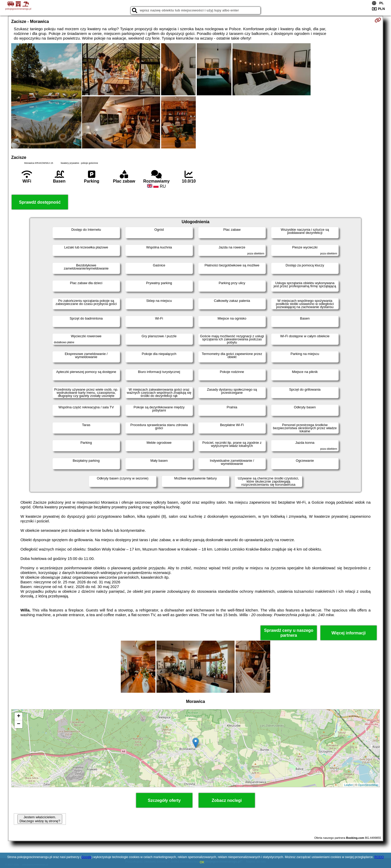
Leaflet (348, 785)
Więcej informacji (348, 633)
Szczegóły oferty (164, 800)
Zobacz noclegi (227, 800)
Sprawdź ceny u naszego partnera (289, 633)
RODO (379, 857)
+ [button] (19, 716)
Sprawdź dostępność (40, 202)
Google (87, 857)
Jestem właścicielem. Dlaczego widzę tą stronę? (40, 819)
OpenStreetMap (368, 785)
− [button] (19, 724)
